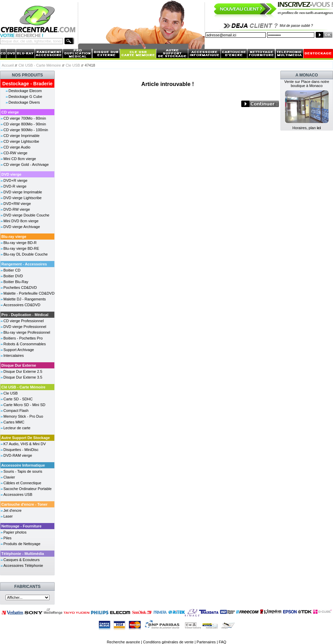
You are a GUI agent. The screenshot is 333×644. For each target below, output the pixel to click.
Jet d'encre (12, 510)
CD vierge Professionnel (24, 321)
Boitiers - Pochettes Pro (23, 338)
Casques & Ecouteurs (21, 560)
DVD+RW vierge (17, 204)
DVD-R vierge (15, 186)
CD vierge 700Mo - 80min (25, 118)
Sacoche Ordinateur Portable (28, 489)
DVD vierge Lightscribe (23, 198)
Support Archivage (19, 350)
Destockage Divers (24, 102)
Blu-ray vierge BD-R (20, 243)
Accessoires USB (18, 494)
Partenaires (206, 642)
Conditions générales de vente (168, 642)
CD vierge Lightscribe (21, 141)
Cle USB (73, 65)
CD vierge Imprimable (21, 136)
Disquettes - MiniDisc (21, 450)
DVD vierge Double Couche (26, 215)
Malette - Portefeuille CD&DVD (29, 293)
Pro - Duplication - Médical (25, 315)
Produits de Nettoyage (22, 544)
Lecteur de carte (17, 428)
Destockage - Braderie (28, 84)
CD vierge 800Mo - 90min (25, 124)
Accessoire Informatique (23, 465)
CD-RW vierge (15, 153)
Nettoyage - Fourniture (21, 526)
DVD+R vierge (15, 180)
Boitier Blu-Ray (16, 282)
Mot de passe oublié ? (296, 26)
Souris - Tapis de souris (23, 471)
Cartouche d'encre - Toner (24, 504)
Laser (8, 516)
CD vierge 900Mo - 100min (26, 130)
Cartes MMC (14, 422)
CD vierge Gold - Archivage (26, 164)
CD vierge (10, 112)
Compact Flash (16, 411)
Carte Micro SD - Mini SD (24, 405)
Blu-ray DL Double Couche (25, 254)
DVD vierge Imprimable (23, 192)
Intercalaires (14, 355)
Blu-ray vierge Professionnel (27, 332)
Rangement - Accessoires (24, 264)
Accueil (8, 65)
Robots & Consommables (25, 344)
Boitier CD (12, 270)
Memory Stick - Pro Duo (23, 416)
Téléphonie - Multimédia (23, 554)
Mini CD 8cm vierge (20, 159)
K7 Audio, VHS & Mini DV (25, 444)
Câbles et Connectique (22, 483)
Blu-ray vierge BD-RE (21, 248)
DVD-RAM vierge (18, 455)
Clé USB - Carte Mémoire (40, 65)
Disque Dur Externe (19, 365)
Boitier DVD (13, 276)
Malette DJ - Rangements (25, 299)
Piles (7, 538)
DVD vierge (11, 174)
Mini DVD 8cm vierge (21, 221)
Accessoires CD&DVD (22, 305)
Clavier (9, 477)
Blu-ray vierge (14, 237)
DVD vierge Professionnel (25, 327)
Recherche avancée (123, 642)
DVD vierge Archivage (22, 227)
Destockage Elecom (25, 91)
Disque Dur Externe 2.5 (23, 371)
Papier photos (15, 532)
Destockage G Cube (25, 97)
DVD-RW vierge (17, 209)
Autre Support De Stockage (26, 438)
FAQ (223, 642)
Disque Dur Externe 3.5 (23, 377)
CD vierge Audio (17, 147)
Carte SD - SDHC (18, 399)
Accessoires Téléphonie (23, 565)
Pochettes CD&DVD (20, 288)
